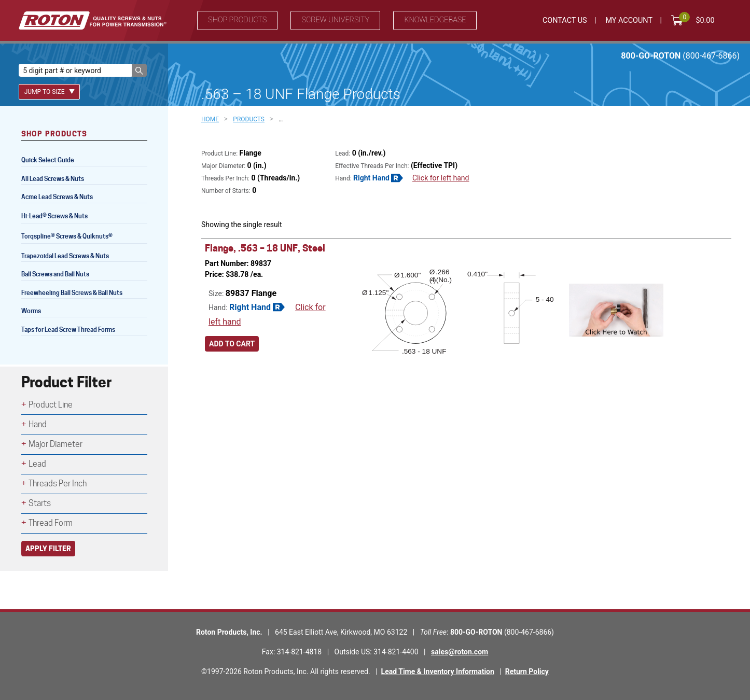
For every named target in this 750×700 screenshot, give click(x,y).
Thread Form (51, 523)
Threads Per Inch (58, 484)
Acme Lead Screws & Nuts (57, 197)
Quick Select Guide (48, 160)
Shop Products (237, 20)
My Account (629, 20)
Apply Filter (48, 548)
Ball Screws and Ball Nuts (55, 274)
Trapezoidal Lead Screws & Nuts (65, 256)
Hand (38, 424)
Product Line (51, 405)
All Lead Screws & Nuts (53, 179)
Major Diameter (55, 444)
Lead (37, 464)
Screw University (335, 20)
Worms (31, 311)
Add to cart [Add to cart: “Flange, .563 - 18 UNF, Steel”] (232, 347)
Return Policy (527, 671)
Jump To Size (50, 92)
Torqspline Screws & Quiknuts (68, 237)
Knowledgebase (435, 20)
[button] (139, 70)
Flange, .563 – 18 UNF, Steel (265, 248)
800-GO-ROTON (680, 56)
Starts (40, 503)
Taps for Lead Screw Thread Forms (68, 330)
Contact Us (565, 20)
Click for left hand (441, 178)
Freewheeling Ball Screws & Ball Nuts (72, 293)
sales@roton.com (460, 652)
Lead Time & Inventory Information (438, 671)
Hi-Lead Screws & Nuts (54, 217)
